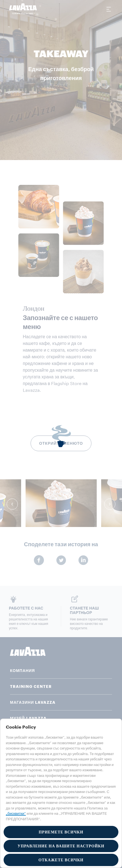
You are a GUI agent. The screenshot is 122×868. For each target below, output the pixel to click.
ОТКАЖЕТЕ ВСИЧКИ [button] (61, 860)
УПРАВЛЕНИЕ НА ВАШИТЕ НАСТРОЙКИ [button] (61, 846)
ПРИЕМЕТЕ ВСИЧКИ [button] (61, 832)
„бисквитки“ (16, 813)
